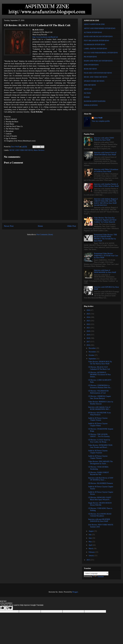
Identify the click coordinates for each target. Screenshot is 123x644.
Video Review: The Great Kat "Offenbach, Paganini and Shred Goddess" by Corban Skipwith (105, 220)
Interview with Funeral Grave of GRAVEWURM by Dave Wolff (105, 154)
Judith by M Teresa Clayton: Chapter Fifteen (98, 425)
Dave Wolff (98, 118)
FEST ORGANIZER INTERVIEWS (96, 41)
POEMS (87, 97)
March (91, 549)
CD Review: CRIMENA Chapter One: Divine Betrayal (100, 397)
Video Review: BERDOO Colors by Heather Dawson (101, 403)
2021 (89, 328)
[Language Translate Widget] (96, 573)
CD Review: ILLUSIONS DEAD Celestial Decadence (100, 515)
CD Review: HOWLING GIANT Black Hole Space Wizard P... (100, 499)
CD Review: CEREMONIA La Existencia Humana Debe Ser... (100, 386)
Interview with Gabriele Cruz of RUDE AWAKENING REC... (99, 408)
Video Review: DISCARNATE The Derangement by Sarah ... (100, 463)
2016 (89, 345)
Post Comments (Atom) (45, 235)
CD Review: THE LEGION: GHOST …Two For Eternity (99, 435)
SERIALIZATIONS (91, 105)
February (92, 552)
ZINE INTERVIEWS (91, 65)
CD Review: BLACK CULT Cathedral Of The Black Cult (99, 368)
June (90, 538)
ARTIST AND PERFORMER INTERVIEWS (100, 28)
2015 (89, 560)
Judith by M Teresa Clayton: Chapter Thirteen (98, 457)
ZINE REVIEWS (90, 85)
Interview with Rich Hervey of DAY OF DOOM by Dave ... (101, 479)
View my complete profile (101, 121)
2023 (89, 321)
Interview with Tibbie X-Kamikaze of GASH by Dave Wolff (106, 170)
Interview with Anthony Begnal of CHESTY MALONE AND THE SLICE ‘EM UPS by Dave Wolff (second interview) (106, 202)
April (91, 545)
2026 (89, 310)
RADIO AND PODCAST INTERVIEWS (98, 61)
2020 (89, 331)
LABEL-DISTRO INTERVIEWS (95, 49)
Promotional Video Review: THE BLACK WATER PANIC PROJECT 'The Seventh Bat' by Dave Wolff (106, 238)
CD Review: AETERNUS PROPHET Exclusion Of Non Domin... (99, 375)
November (92, 352)
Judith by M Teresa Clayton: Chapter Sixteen (98, 419)
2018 (89, 338)
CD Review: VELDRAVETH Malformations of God (98, 392)
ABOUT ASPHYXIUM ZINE (94, 24)
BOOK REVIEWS (90, 69)
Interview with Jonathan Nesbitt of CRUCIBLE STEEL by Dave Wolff (106, 185)
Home (40, 226)
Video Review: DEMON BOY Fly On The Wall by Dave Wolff (100, 363)
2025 (89, 314)
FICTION (87, 93)
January (91, 556)
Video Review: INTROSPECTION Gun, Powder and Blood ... (100, 446)
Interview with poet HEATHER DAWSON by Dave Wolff (99, 520)
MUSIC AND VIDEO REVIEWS (21, 150)
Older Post (72, 226)
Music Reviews (39, 150)
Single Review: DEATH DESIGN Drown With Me (100, 504)
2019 (89, 335)
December (92, 348)
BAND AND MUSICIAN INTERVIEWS (98, 37)
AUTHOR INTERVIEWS (93, 32)
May (90, 542)
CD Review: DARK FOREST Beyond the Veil (99, 474)
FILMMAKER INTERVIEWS (94, 45)
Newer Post (9, 226)
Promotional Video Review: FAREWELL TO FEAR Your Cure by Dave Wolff (106, 256)
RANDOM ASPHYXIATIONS (95, 101)
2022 (89, 324)
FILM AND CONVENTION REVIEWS (98, 73)
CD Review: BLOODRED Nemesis (101, 483)
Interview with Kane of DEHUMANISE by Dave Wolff (105, 271)
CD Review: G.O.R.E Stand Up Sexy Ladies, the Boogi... (99, 441)
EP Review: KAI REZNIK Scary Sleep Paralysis (100, 414)
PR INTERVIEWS (90, 57)
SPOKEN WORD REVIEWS (94, 81)
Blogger (75, 592)
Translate (98, 577)
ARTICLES (88, 89)
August (91, 531)
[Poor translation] (9, 608)
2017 (89, 342)
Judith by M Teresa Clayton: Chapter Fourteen (98, 452)
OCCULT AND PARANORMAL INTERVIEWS (101, 53)
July (90, 535)
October (92, 355)
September (92, 359)
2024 (89, 317)
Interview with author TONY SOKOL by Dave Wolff (104, 139)
